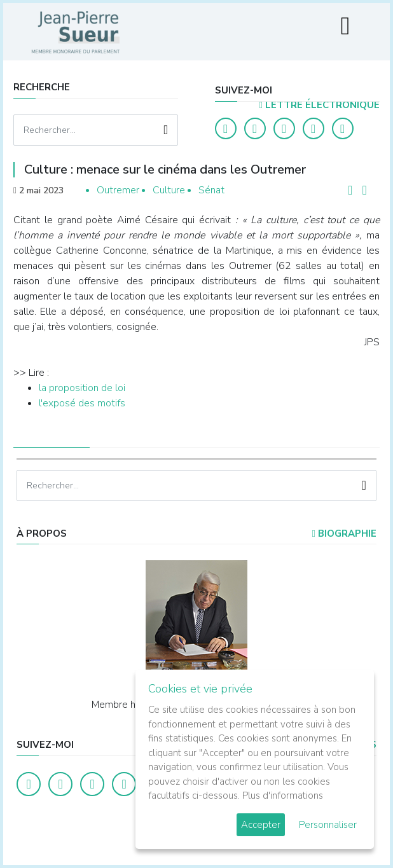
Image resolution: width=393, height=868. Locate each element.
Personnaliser (328, 825)
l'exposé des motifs (82, 403)
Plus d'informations (283, 796)
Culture (169, 190)
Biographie (344, 534)
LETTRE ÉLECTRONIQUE (319, 105)
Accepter (261, 825)
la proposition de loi (82, 388)
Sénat (211, 190)
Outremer (118, 190)
